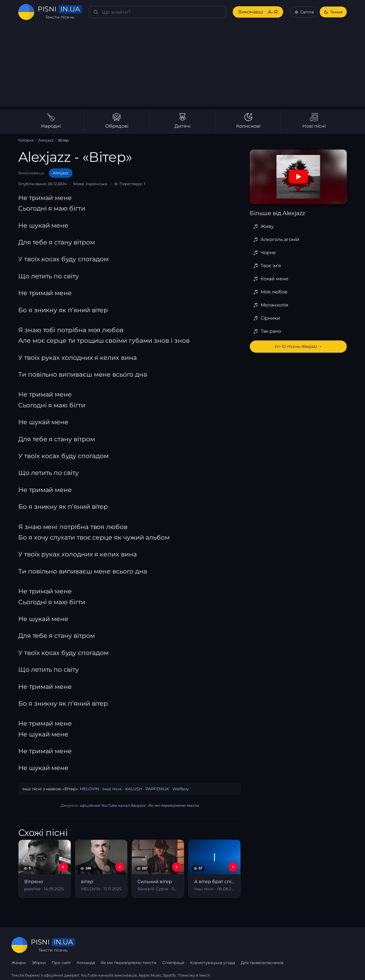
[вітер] (101, 869)
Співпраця (243, 945)
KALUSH (129, 789)
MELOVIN (88, 789)
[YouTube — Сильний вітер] (177, 867)
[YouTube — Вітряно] (63, 867)
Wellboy (170, 789)
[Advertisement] (182, 67)
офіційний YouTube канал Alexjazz (112, 806)
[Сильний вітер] (158, 869)
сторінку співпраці (80, 968)
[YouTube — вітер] (120, 867)
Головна (26, 140)
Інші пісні (109, 789)
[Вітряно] (45, 869)
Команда (157, 945)
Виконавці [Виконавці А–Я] (257, 12)
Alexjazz (45, 140)
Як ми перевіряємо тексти (172, 806)
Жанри (89, 945)
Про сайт (132, 945)
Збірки (109, 945)
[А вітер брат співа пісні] (215, 869)
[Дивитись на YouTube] (298, 177)
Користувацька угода (282, 945)
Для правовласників (332, 945)
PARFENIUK (150, 789)
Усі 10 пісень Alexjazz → (298, 346)
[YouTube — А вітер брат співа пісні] (233, 867)
